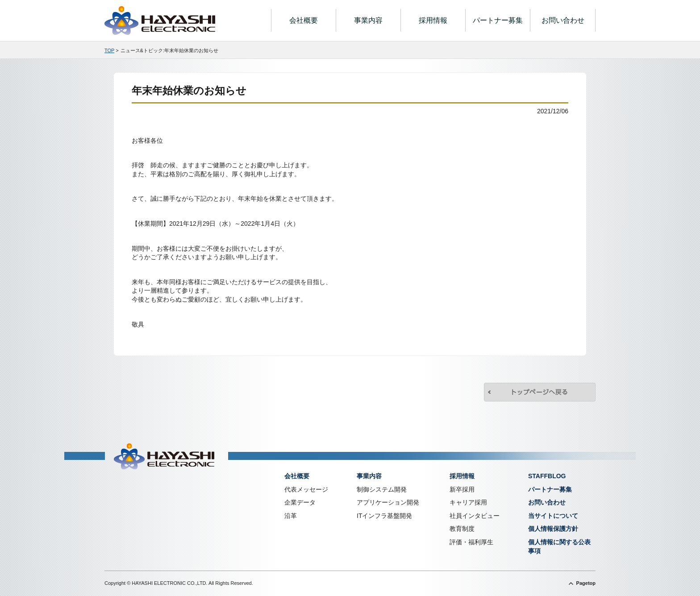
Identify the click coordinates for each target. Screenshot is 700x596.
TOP (109, 50)
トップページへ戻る (540, 392)
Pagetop (586, 583)
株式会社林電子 (160, 21)
